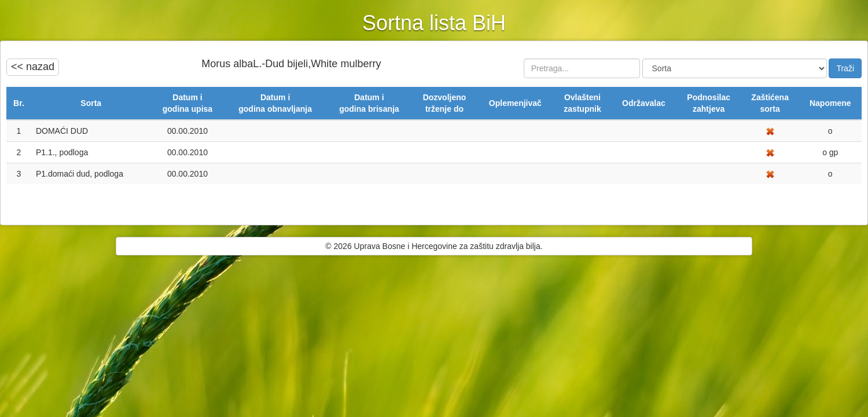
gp (832, 152)
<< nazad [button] (33, 67)
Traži (845, 68)
